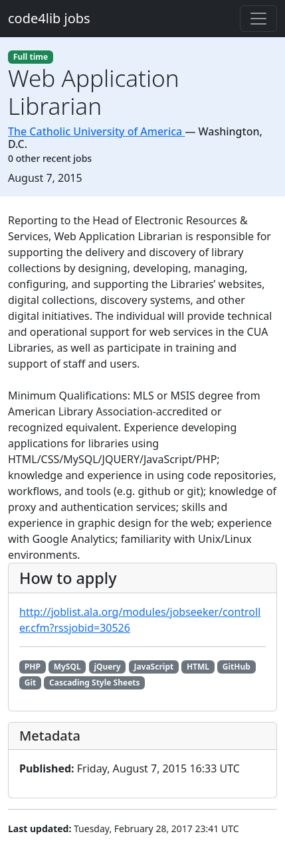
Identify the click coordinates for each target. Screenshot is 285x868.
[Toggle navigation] (258, 19)
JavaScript (153, 667)
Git (30, 683)
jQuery (107, 667)
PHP (33, 667)
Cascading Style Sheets (94, 683)
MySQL (67, 667)
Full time (31, 57)
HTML (198, 667)
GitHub (237, 667)
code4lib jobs (49, 18)
